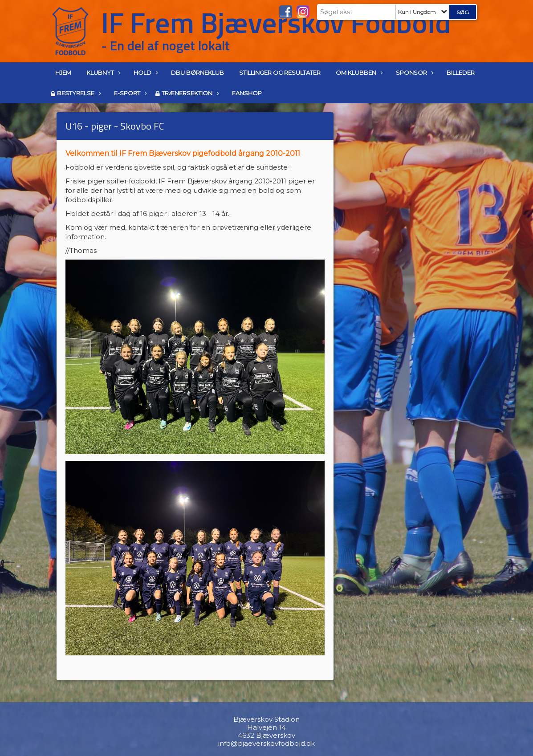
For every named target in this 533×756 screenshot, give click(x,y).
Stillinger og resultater (280, 73)
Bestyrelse (78, 93)
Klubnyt (102, 73)
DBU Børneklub (197, 73)
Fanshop (247, 93)
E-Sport (129, 93)
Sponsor (414, 73)
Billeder (461, 73)
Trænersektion (189, 93)
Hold (145, 73)
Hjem (63, 73)
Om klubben (358, 73)
